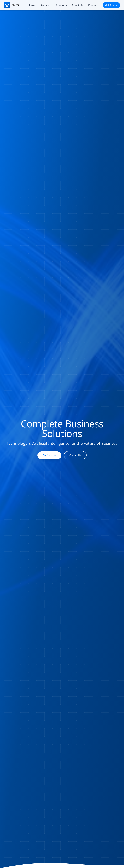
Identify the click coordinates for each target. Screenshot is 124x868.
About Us (77, 5)
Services (45, 5)
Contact (93, 5)
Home (32, 5)
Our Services (49, 455)
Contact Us (75, 455)
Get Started (111, 5)
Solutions (61, 5)
